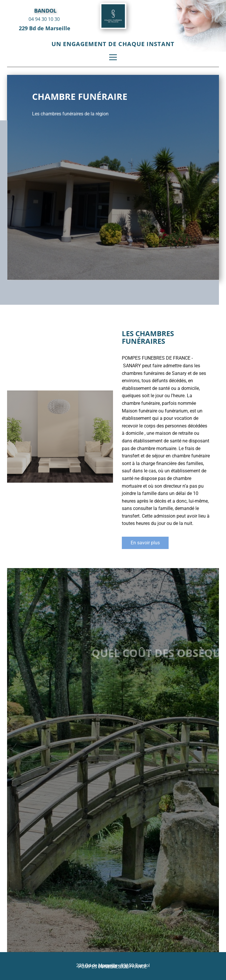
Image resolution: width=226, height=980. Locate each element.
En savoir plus (145, 543)
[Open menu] (113, 57)
